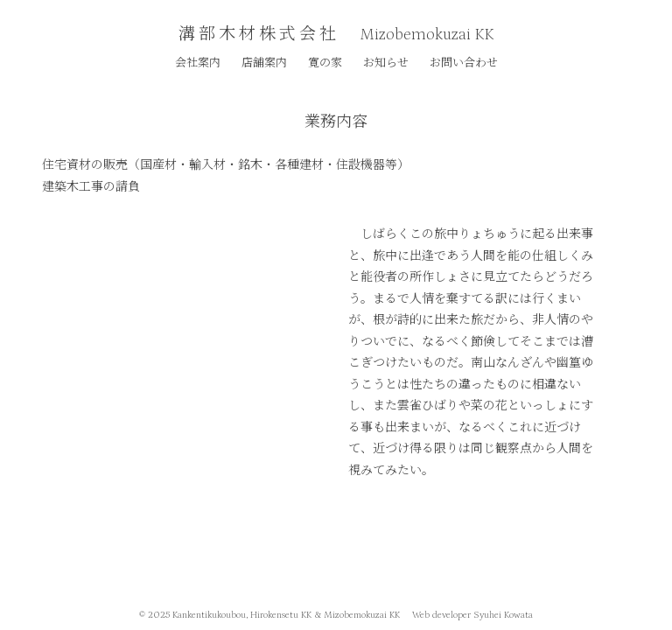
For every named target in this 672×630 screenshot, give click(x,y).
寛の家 (325, 62)
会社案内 (198, 62)
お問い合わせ (464, 62)
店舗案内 (264, 62)
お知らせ (386, 62)
